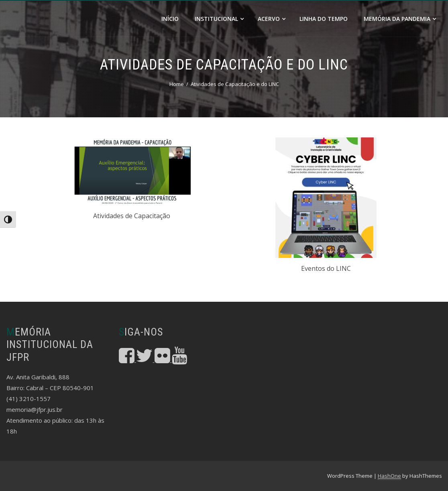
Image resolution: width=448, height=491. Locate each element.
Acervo (272, 19)
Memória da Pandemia (400, 19)
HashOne (389, 476)
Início (170, 19)
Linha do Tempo (324, 19)
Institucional (219, 19)
